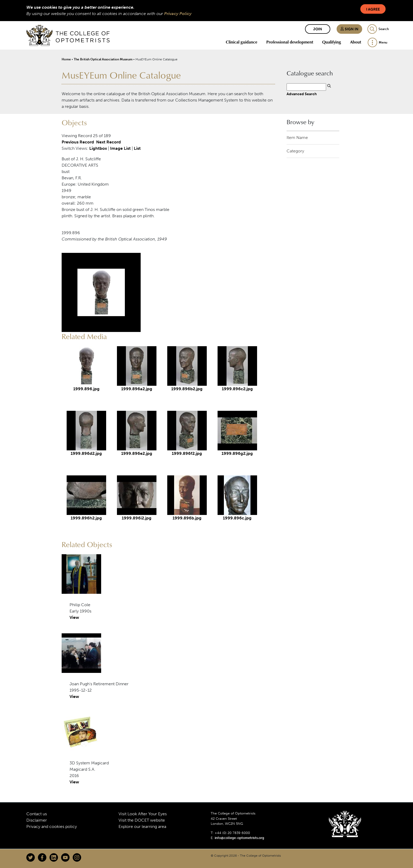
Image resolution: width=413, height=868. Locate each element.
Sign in (349, 29)
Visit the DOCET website (142, 820)
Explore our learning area (142, 826)
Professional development (290, 42)
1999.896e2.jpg (137, 453)
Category (295, 151)
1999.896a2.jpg (137, 389)
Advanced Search (302, 94)
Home (66, 59)
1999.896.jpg (86, 389)
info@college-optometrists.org (239, 838)
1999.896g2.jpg (237, 453)
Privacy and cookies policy (52, 826)
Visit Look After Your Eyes (143, 814)
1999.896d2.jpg (86, 453)
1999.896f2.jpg (187, 453)
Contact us (37, 814)
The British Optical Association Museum (103, 59)
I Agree (373, 9)
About (356, 42)
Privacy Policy (178, 14)
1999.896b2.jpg (187, 389)
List (137, 148)
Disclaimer (37, 820)
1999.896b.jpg (187, 518)
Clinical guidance (242, 42)
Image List (120, 148)
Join (318, 29)
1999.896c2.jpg (237, 389)
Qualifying (332, 42)
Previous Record (78, 142)
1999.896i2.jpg (137, 518)
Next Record (109, 142)
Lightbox (98, 148)
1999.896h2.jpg (86, 518)
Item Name (297, 138)
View (74, 617)
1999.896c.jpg (237, 518)
